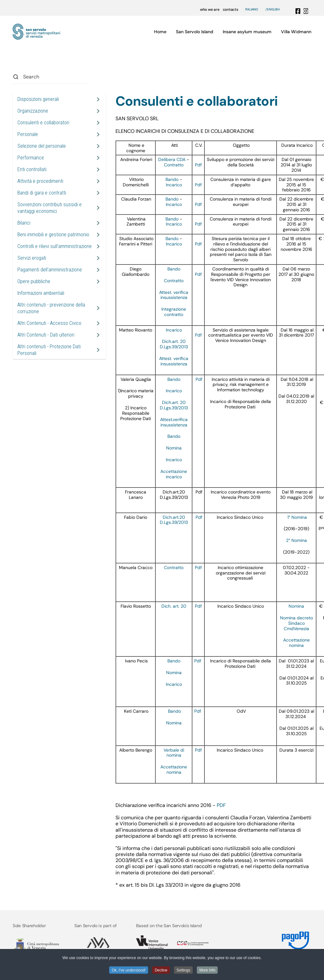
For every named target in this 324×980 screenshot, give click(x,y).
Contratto (174, 165)
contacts (231, 9)
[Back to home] (36, 32)
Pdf (198, 165)
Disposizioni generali (38, 99)
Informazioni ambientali (41, 293)
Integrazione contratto (174, 312)
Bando (172, 179)
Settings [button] (183, 970)
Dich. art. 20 (174, 606)
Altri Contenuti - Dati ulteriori (46, 335)
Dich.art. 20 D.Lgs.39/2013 (174, 344)
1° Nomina (297, 517)
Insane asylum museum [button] (247, 32)
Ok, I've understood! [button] (128, 970)
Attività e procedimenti (40, 181)
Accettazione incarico (174, 474)
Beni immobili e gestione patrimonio (53, 235)
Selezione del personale (42, 146)
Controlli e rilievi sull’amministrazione (55, 246)
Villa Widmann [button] (296, 32)
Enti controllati (32, 169)
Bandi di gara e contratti (42, 193)
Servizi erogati (32, 258)
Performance (31, 158)
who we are (210, 9)
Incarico (174, 185)
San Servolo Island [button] (195, 32)
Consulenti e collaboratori (43, 123)
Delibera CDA (172, 159)
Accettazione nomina (296, 643)
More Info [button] (208, 970)
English (273, 9)
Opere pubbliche (34, 281)
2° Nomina (296, 540)
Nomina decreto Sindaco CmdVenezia (296, 623)
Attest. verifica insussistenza (174, 295)
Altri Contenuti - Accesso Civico (49, 323)
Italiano (252, 9)
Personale (28, 134)
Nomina (174, 448)
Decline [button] (161, 970)
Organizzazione (33, 111)
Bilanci (24, 223)
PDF (221, 805)
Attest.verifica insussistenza (174, 422)
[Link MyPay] (293, 938)
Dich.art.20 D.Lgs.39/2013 (174, 520)
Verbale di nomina (174, 753)
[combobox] (51, 77)
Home (160, 32)
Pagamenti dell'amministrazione (50, 270)
